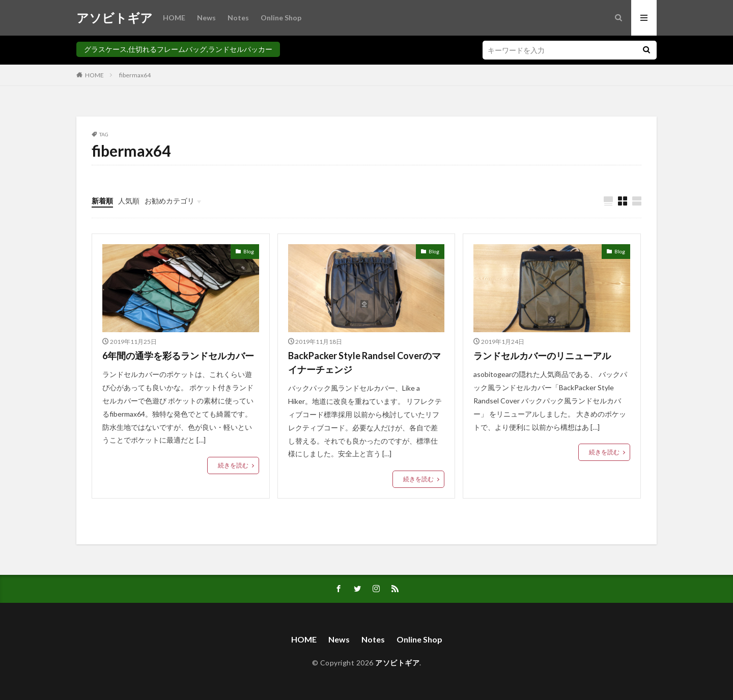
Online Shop (281, 18)
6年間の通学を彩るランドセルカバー (178, 356)
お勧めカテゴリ (170, 201)
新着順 (102, 201)
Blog (249, 251)
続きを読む (233, 465)
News (206, 18)
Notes (238, 18)
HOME (174, 18)
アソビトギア (115, 18)
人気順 (129, 201)
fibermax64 (135, 75)
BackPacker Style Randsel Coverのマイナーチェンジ (364, 362)
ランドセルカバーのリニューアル (542, 356)
